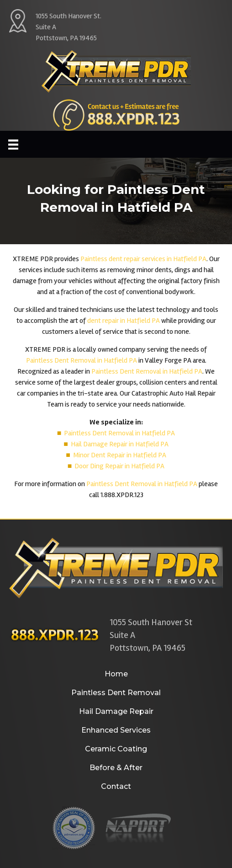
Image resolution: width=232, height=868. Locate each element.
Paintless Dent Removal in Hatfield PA (82, 360)
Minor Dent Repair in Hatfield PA (120, 455)
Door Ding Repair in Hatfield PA (119, 466)
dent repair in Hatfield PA (124, 321)
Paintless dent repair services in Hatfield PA (143, 259)
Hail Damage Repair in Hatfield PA (120, 444)
